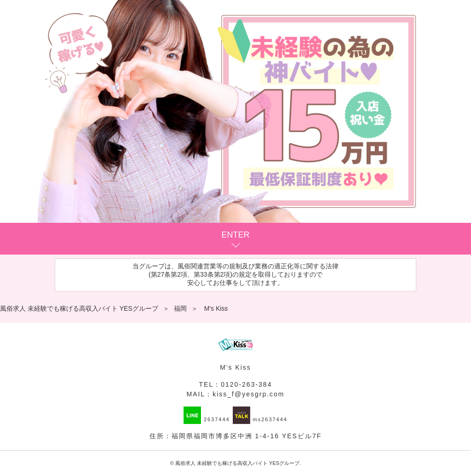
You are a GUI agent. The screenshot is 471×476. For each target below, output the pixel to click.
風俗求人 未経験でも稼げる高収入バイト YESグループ (237, 463)
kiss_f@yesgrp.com (248, 394)
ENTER (235, 235)
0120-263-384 (246, 384)
